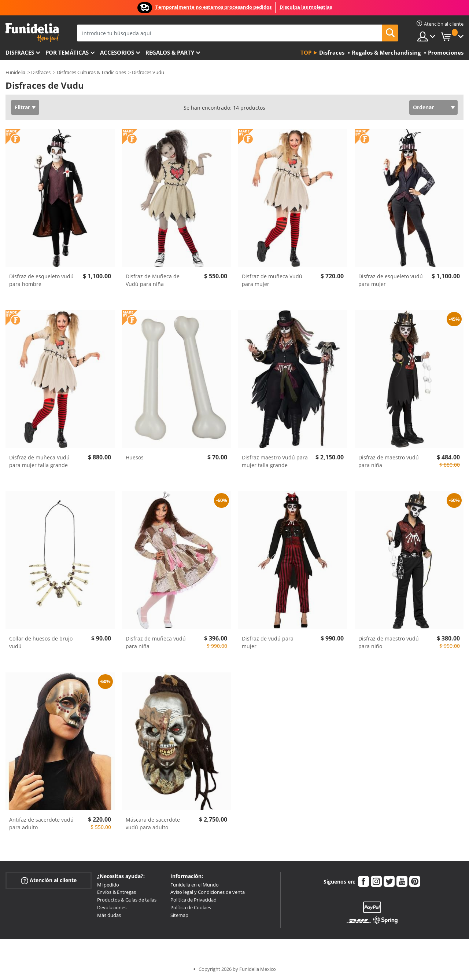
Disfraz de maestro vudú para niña (389, 461)
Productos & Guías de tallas (127, 900)
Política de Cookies (191, 907)
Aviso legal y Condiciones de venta (208, 892)
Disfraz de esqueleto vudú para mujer (391, 280)
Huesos (135, 457)
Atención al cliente (49, 880)
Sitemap (179, 915)
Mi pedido (108, 885)
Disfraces (20, 52)
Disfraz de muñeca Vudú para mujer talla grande (39, 461)
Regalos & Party (170, 52)
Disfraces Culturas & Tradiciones (91, 72)
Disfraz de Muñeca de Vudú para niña (153, 280)
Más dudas (109, 915)
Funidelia (15, 72)
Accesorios (117, 52)
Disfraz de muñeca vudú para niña (156, 642)
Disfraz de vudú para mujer (268, 642)
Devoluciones (112, 907)
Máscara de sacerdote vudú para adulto (153, 823)
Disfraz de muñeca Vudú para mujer (272, 280)
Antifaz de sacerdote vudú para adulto (41, 823)
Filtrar (22, 107)
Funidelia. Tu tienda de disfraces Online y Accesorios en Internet (32, 32)
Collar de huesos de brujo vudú (41, 642)
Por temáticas (67, 52)
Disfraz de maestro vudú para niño (389, 642)
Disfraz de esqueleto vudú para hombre (41, 280)
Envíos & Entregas (117, 892)
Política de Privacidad (193, 900)
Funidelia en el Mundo (195, 885)
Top (306, 52)
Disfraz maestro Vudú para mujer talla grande (275, 461)
